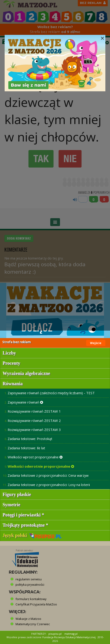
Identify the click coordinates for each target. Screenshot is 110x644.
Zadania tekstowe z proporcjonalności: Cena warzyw (48, 475)
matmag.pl (71, 634)
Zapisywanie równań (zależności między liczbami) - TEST (51, 393)
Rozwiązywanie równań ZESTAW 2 (34, 421)
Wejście (96, 343)
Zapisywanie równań (25, 402)
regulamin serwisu (29, 579)
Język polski (32, 535)
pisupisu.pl (55, 634)
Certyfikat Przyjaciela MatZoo (36, 604)
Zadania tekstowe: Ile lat (26, 448)
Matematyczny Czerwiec (33, 624)
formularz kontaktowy (31, 599)
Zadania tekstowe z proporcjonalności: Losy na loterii (49, 485)
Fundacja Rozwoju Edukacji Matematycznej (69, 637)
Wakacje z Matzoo (28, 619)
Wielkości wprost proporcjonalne (35, 457)
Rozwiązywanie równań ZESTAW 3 (34, 430)
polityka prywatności (30, 585)
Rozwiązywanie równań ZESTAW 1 (34, 411)
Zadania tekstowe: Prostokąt (30, 439)
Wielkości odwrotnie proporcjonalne (41, 466)
